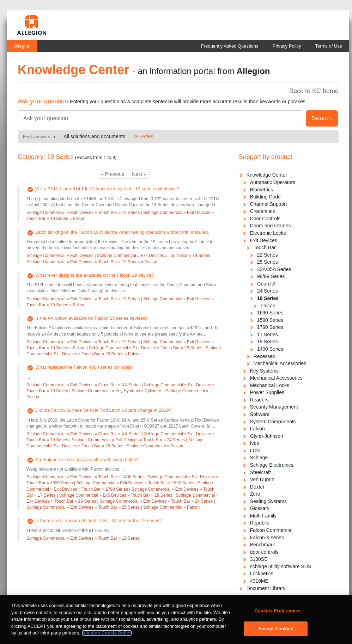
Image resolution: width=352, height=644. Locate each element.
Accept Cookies (276, 633)
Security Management (274, 407)
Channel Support (269, 204)
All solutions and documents (94, 136)
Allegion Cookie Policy (107, 638)
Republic (260, 523)
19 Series (143, 136)
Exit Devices (264, 240)
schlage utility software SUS (281, 566)
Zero (255, 494)
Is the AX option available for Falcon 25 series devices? (92, 318)
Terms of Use (329, 46)
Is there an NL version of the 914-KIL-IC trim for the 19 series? (99, 520)
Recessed (265, 356)
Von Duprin (262, 479)
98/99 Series (271, 276)
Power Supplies (267, 392)
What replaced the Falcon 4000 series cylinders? (85, 367)
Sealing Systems (268, 501)
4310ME (259, 581)
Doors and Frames (271, 226)
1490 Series (270, 349)
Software (260, 414)
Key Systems (265, 371)
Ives (255, 443)
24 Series (268, 291)
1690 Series (270, 313)
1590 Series (270, 320)
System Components (273, 422)
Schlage (259, 458)
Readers (259, 400)
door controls (264, 552)
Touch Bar (265, 247)
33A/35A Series (274, 269)
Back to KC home (314, 91)
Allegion (22, 46)
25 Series (268, 262)
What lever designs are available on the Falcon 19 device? (95, 275)
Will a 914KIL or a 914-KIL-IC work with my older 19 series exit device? (107, 189)
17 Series (268, 335)
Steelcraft (260, 472)
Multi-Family (263, 516)
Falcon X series (267, 538)
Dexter (257, 487)
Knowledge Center (267, 175)
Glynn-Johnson (267, 436)
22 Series (268, 255)
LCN (255, 450)
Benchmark (263, 545)
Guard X (266, 284)
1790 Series (270, 327)
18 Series (268, 342)
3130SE (259, 559)
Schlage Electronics (272, 465)
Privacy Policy (287, 46)
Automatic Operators (273, 182)
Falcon (268, 306)
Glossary (260, 508)
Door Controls (265, 219)
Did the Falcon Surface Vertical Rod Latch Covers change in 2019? (103, 410)
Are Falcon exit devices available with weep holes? (87, 459)
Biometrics (262, 190)
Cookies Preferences (277, 616)
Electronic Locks (268, 233)
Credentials (263, 211)
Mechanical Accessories (280, 363)
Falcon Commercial (271, 530)
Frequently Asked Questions (230, 46)
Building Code (265, 197)
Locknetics (262, 574)
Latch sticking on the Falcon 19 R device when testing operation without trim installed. (122, 232)
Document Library (266, 588)
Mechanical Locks (270, 385)
